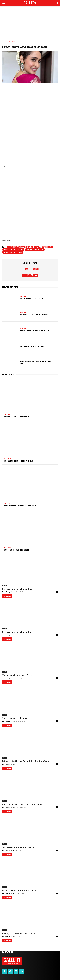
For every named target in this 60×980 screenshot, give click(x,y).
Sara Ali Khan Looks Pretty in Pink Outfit (35, 330)
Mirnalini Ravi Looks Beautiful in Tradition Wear (26, 761)
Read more (7, 596)
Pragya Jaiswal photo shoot (13, 252)
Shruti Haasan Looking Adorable (18, 718)
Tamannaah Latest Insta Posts (17, 675)
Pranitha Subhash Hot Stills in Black (20, 891)
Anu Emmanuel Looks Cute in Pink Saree (22, 804)
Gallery (12, 42)
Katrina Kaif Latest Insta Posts (32, 299)
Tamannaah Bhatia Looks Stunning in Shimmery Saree (37, 362)
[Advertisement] (30, 22)
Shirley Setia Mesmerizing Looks (18, 934)
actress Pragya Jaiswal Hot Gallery (20, 247)
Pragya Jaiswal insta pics (43, 247)
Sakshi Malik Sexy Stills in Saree (32, 346)
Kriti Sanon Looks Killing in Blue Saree (34, 315)
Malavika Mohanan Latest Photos (19, 632)
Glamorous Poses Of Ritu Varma (18, 847)
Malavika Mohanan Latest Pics (17, 589)
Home (4, 42)
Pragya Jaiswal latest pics (35, 250)
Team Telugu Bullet (33, 269)
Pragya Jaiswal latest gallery (13, 250)
